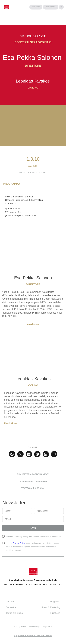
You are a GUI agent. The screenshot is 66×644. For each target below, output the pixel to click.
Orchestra (11, 607)
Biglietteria (55, 613)
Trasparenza (47, 627)
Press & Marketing (51, 607)
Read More (33, 324)
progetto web (6, 642)
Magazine (55, 602)
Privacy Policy (19, 543)
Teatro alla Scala (14, 613)
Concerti (10, 602)
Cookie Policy (34, 627)
